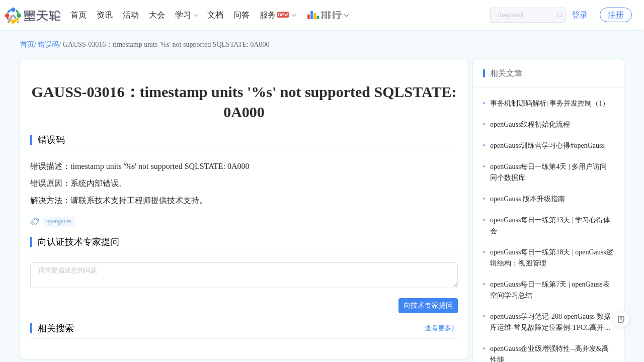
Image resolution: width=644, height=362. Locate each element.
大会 (157, 15)
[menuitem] (78, 15)
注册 (616, 15)
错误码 (48, 44)
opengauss (59, 221)
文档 (215, 15)
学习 (183, 15)
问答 (242, 15)
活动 (131, 15)
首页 (78, 15)
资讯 (105, 15)
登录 (580, 15)
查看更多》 (441, 328)
